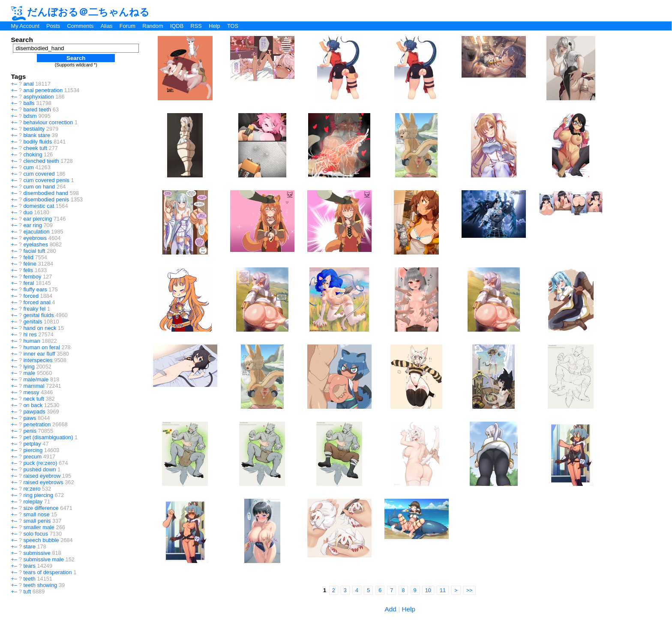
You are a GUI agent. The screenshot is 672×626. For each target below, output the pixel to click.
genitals (33, 322)
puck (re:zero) (40, 463)
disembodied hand (46, 193)
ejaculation (36, 232)
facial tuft (34, 251)
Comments (80, 26)
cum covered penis (46, 180)
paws (30, 418)
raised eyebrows (43, 482)
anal (28, 84)
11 (443, 590)
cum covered (39, 174)
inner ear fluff (39, 354)
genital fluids (38, 315)
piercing (33, 450)
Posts (53, 26)
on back (33, 405)
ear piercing (37, 219)
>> (469, 590)
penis (30, 431)
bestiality (34, 129)
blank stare (37, 135)
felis (28, 270)
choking (33, 154)
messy (31, 392)
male (29, 373)
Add (391, 609)
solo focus (36, 534)
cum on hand (39, 187)
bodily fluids (37, 142)
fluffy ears (35, 289)
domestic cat (39, 206)
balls (29, 103)
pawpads (34, 412)
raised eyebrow (42, 476)
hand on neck (40, 328)
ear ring (32, 225)
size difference (41, 508)
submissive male (43, 559)
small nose (36, 514)
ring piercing (38, 495)
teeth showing (40, 585)
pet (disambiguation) (48, 437)
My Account (25, 26)
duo (28, 212)
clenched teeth (41, 161)
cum (28, 167)
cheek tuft (35, 148)
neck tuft (33, 399)
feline (30, 264)
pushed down (39, 469)
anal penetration (43, 90)
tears (29, 566)
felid (28, 257)
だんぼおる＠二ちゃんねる (81, 12)
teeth (29, 579)
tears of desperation (47, 572)
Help (214, 26)
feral (28, 283)
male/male (36, 379)
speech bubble (41, 540)
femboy (32, 277)
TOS (233, 26)
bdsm (30, 116)
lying (29, 367)
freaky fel (34, 309)
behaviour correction (48, 122)
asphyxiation (38, 97)
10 (428, 590)
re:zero (32, 489)
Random (153, 26)
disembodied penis (46, 199)
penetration (37, 424)
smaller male (39, 527)
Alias (107, 26)
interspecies (38, 360)
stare (29, 547)
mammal (34, 386)
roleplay (33, 502)
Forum (127, 26)
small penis (37, 521)
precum (32, 457)
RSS (196, 26)
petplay (32, 444)
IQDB (177, 26)
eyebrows (35, 238)
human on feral (41, 347)
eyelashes (36, 244)
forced (31, 296)
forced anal (37, 302)
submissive (37, 553)
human (31, 341)
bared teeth (37, 109)
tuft (27, 592)
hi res (30, 334)
